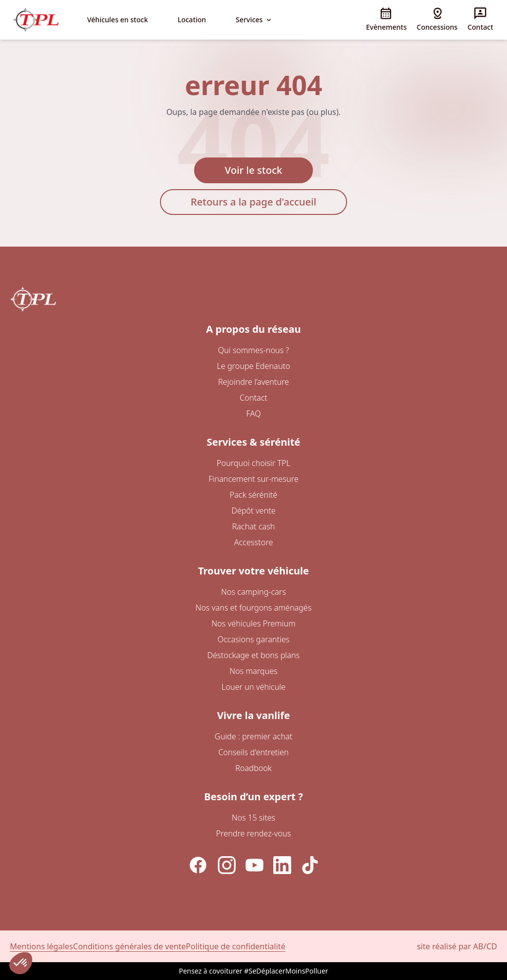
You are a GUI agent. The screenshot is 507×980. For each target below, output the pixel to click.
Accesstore (253, 542)
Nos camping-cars (254, 592)
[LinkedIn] (282, 865)
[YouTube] (254, 865)
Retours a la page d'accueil (253, 202)
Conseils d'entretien (253, 752)
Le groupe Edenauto (253, 366)
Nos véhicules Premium (253, 623)
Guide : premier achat (254, 736)
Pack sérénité (253, 495)
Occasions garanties (253, 639)
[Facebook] (198, 865)
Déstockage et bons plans (254, 655)
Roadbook (253, 768)
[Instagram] (227, 865)
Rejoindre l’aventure (253, 382)
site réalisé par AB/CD (457, 946)
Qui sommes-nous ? (253, 350)
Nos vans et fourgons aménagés (253, 608)
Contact (253, 398)
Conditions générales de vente (130, 946)
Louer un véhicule (254, 687)
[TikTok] (310, 865)
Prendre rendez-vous (253, 833)
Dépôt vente (254, 511)
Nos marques (253, 671)
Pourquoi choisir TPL (254, 463)
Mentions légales (42, 946)
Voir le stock (253, 170)
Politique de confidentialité (235, 946)
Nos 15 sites (253, 818)
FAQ (253, 413)
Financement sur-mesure (253, 479)
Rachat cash (254, 526)
